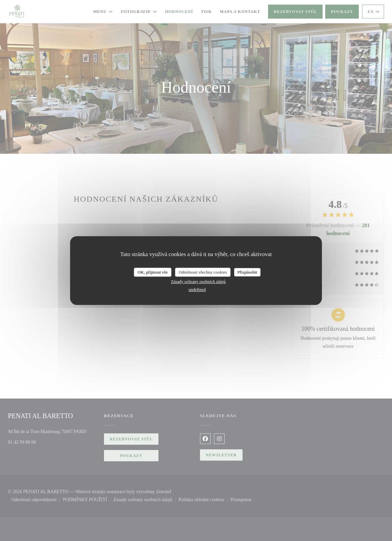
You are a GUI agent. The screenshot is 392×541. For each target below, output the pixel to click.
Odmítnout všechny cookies (203, 272)
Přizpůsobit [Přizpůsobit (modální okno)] (247, 272)
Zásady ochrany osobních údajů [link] (198, 281)
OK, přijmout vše (153, 272)
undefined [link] (197, 289)
